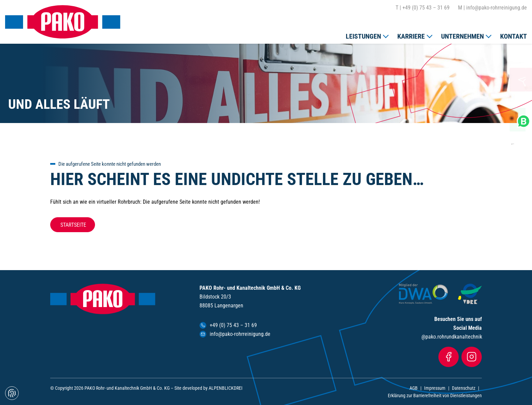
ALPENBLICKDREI (226, 388)
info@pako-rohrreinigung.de (492, 8)
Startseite (73, 225)
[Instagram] (472, 357)
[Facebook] (449, 357)
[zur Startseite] (63, 22)
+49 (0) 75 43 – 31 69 (423, 8)
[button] (367, 35)
